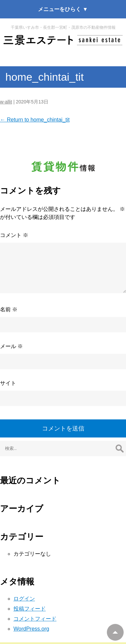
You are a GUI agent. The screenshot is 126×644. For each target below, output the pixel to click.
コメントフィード (35, 619)
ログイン (24, 599)
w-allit (6, 102)
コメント (14, 235)
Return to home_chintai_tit (35, 120)
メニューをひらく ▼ (63, 9)
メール (11, 346)
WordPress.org (31, 629)
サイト (8, 383)
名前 (9, 309)
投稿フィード (30, 609)
